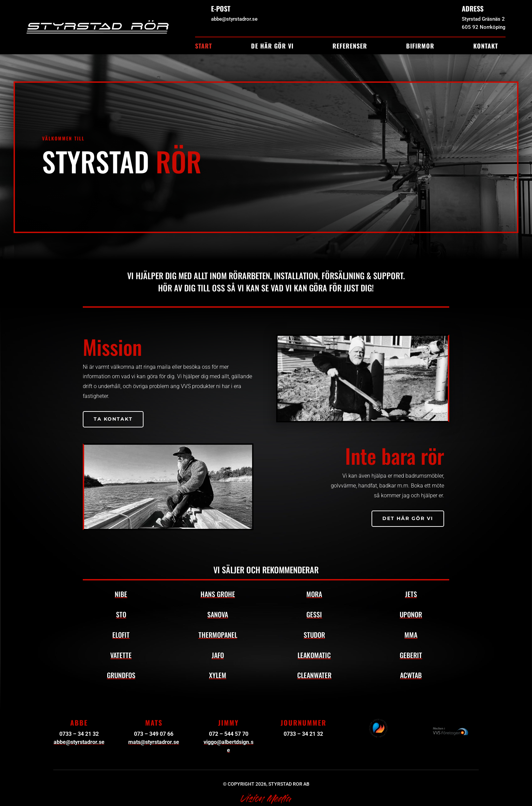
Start (204, 47)
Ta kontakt (113, 419)
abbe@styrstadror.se (79, 742)
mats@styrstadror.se (154, 742)
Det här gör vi (408, 518)
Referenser (350, 47)
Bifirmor (420, 47)
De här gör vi (272, 47)
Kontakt (486, 47)
